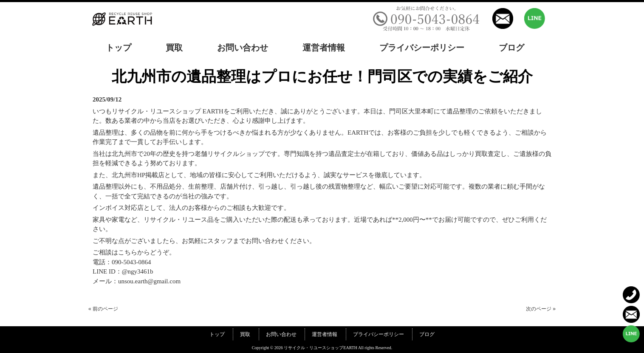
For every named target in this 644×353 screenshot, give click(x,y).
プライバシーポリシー (378, 334)
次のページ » (541, 309)
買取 (245, 334)
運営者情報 (325, 334)
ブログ (427, 334)
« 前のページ (103, 309)
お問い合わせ (281, 334)
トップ (217, 334)
